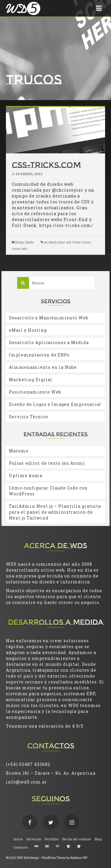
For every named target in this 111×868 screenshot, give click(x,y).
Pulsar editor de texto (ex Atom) (47, 463)
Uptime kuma (26, 476)
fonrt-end (65, 242)
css (45, 242)
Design (20, 242)
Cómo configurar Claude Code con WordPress (48, 491)
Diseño (29, 242)
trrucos (86, 242)
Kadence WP (79, 858)
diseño (53, 242)
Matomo (19, 451)
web (24, 249)
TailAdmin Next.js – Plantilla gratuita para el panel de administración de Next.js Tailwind (55, 512)
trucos (16, 249)
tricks (76, 242)
